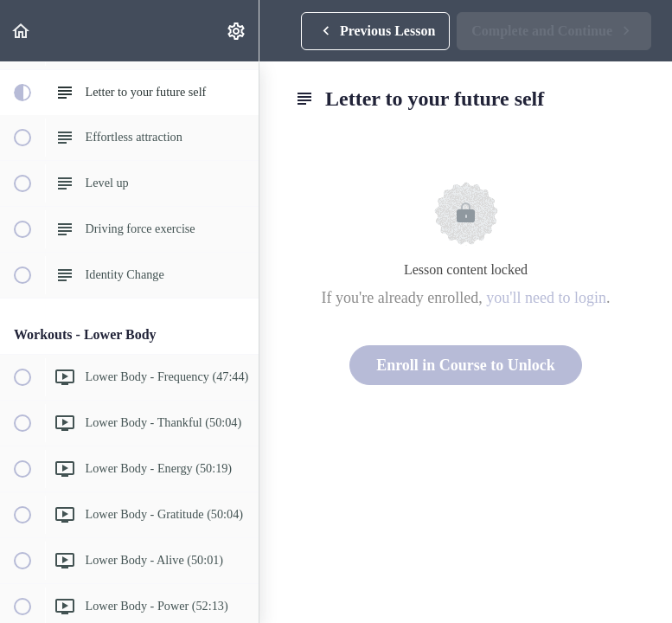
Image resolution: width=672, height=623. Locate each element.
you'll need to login (546, 298)
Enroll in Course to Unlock (466, 365)
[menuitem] (237, 31)
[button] (22, 31)
